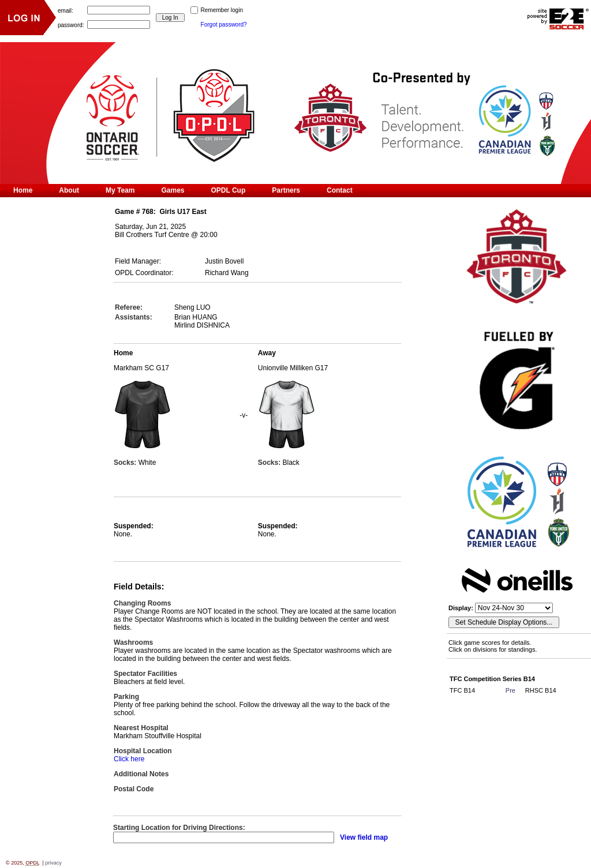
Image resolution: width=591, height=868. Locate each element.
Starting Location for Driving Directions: (179, 828)
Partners (286, 190)
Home (23, 190)
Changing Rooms (142, 603)
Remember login (222, 10)
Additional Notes (141, 774)
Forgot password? (224, 25)
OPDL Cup (229, 190)
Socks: (126, 463)
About (69, 190)
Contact (340, 190)
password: (71, 25)
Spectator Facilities (145, 674)
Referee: (129, 307)
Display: (462, 608)
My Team (120, 190)
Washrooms (133, 642)
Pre (510, 690)
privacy (53, 863)
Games (173, 190)
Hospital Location (143, 751)
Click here (129, 759)
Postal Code (134, 789)
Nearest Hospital (141, 728)
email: (66, 10)
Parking (126, 697)
